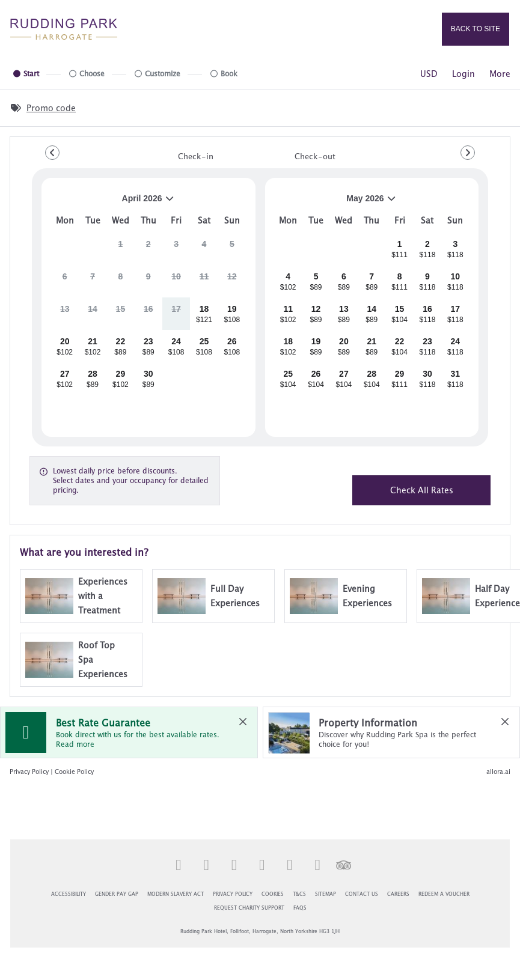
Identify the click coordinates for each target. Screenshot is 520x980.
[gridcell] (121, 249)
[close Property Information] (505, 722)
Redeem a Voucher (444, 895)
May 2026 (336, 203)
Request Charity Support (249, 908)
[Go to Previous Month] (52, 153)
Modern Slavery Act (176, 895)
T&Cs (299, 895)
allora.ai (498, 772)
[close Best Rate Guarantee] (243, 722)
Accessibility (69, 895)
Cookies (273, 895)
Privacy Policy (29, 772)
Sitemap (326, 895)
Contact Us (362, 895)
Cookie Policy (74, 772)
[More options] (500, 74)
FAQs (300, 908)
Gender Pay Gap (117, 895)
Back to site (476, 29)
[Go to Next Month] (468, 153)
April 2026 (113, 203)
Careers (398, 895)
